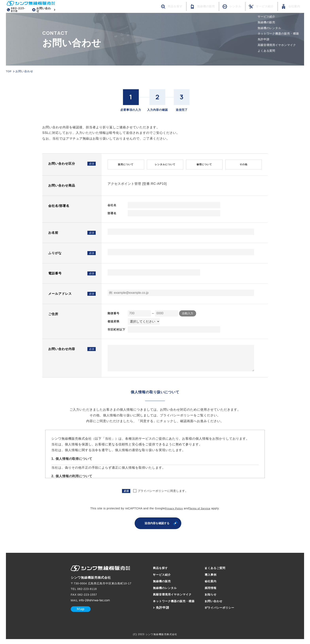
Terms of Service (201, 508)
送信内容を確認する (157, 522)
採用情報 (215, 587)
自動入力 (188, 312)
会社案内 (215, 580)
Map (73, 608)
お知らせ (215, 593)
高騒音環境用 (170, 593)
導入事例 (215, 573)
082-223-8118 (18, 10)
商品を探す (157, 567)
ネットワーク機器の (172, 600)
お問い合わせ (46, 10)
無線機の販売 (158, 580)
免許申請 (155, 607)
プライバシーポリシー (225, 607)
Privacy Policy (173, 508)
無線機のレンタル (162, 587)
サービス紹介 (158, 573)
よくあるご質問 (220, 567)
